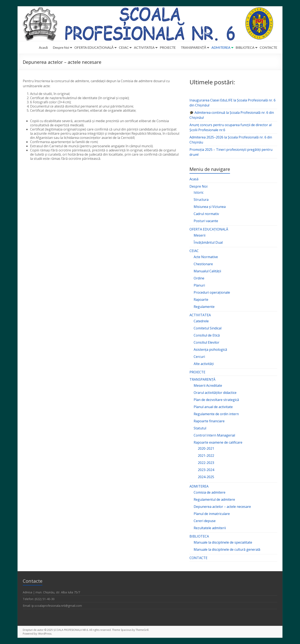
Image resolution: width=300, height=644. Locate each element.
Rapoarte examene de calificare (218, 442)
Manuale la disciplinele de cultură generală (227, 549)
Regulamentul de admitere (214, 499)
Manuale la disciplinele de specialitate (223, 542)
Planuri (199, 285)
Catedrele (201, 321)
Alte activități (204, 364)
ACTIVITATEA (144, 47)
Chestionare (203, 264)
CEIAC (124, 47)
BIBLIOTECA (245, 47)
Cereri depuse (205, 521)
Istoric (199, 192)
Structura (201, 200)
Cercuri (199, 357)
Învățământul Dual (208, 242)
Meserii (200, 235)
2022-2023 (206, 463)
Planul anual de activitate (213, 407)
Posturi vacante (206, 221)
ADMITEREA (221, 47)
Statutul (200, 428)
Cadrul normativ (206, 214)
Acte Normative (206, 257)
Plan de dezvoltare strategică (216, 400)
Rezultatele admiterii (210, 528)
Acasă (43, 47)
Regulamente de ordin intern (216, 414)
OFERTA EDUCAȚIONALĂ (94, 47)
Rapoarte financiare (209, 421)
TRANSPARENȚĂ (194, 47)
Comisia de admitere (210, 492)
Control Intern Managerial (214, 435)
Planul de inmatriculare (212, 514)
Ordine (199, 278)
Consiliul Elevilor (207, 342)
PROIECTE (168, 47)
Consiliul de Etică (207, 335)
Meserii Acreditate (208, 385)
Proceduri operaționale (212, 292)
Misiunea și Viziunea (210, 207)
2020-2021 (206, 448)
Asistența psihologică (210, 350)
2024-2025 (206, 477)
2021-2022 (206, 456)
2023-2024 (206, 470)
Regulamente (204, 307)
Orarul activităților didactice (215, 393)
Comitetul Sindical (208, 328)
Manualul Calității (207, 271)
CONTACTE (268, 47)
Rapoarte (201, 300)
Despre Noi (61, 47)
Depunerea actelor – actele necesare (222, 507)
